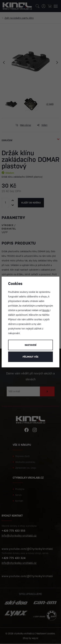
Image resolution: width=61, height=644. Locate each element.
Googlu (46, 310)
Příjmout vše (30, 357)
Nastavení (31, 345)
